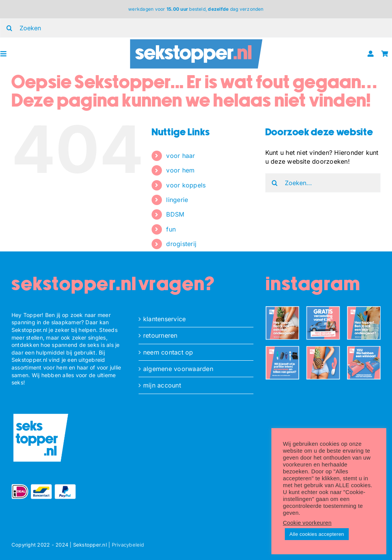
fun (171, 229)
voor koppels (186, 185)
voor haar (180, 156)
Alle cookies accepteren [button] (317, 534)
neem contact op (168, 352)
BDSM (175, 214)
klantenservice (164, 319)
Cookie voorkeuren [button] (307, 523)
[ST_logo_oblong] (196, 41)
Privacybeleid (128, 545)
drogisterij (181, 244)
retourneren (160, 335)
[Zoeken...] (323, 183)
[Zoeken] (275, 183)
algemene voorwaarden (178, 369)
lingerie (177, 200)
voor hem (180, 170)
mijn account (162, 385)
